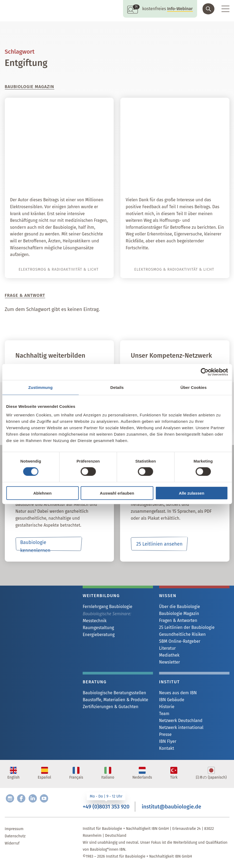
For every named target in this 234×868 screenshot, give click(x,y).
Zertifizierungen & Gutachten (110, 707)
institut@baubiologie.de (171, 807)
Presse (165, 734)
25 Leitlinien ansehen (160, 544)
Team (164, 714)
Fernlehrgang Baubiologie (107, 607)
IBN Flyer (168, 741)
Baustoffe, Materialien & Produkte (115, 700)
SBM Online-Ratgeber (180, 641)
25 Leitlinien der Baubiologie (187, 627)
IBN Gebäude (172, 700)
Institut (170, 682)
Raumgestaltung (98, 628)
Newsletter (170, 662)
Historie (167, 707)
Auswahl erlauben (117, 493)
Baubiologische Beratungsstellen (114, 693)
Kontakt (167, 748)
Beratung (95, 682)
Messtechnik (95, 621)
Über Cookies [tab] (194, 387)
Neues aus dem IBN (178, 693)
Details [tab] (117, 387)
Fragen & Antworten (178, 620)
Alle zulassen (192, 493)
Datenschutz (15, 836)
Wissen (168, 596)
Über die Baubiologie (180, 607)
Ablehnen (43, 493)
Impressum (14, 829)
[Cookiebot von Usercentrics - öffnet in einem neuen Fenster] (204, 372)
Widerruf (12, 843)
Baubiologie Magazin (179, 613)
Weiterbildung (101, 596)
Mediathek (169, 655)
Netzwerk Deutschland (181, 721)
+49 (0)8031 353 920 (106, 807)
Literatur (167, 648)
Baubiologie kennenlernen (35, 545)
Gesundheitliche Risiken (182, 634)
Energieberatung (99, 635)
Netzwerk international (181, 727)
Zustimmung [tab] (41, 387)
